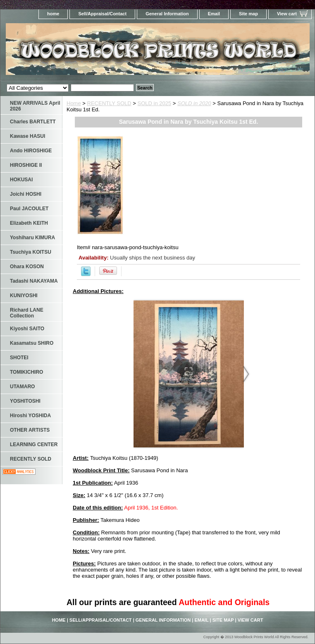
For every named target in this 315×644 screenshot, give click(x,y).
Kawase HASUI (27, 136)
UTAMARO (22, 387)
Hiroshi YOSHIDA (30, 416)
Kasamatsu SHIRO (32, 343)
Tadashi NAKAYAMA (34, 281)
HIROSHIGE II (26, 165)
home (53, 14)
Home (74, 103)
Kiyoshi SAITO (27, 329)
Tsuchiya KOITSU (31, 252)
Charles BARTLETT (33, 122)
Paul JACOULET (29, 209)
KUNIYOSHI (24, 296)
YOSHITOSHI (25, 401)
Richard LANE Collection (27, 313)
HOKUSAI (21, 180)
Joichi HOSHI (26, 194)
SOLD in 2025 (155, 103)
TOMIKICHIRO (26, 372)
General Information (167, 14)
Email (214, 14)
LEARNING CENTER (34, 445)
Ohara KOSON (27, 267)
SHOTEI (19, 358)
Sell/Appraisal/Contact (102, 14)
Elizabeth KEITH (29, 223)
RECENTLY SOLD (109, 103)
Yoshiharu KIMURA (32, 238)
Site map (248, 14)
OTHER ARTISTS (30, 430)
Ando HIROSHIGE (31, 151)
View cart (287, 14)
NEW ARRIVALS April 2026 (35, 106)
